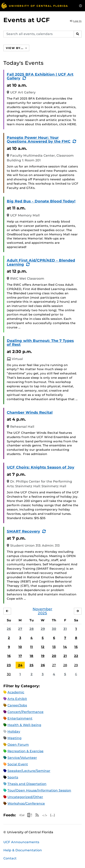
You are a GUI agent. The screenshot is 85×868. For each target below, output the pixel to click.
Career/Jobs (17, 705)
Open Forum (18, 745)
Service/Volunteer (22, 758)
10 (20, 647)
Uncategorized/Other (25, 797)
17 (20, 656)
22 (76, 656)
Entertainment (20, 718)
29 (43, 629)
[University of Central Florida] (34, 6)
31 (65, 629)
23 (9, 665)
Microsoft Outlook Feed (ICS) (29, 815)
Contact (10, 858)
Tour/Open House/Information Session (39, 790)
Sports (13, 777)
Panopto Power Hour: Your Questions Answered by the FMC (39, 140)
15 (76, 647)
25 (32, 665)
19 (43, 656)
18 (32, 656)
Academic (16, 692)
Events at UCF (27, 20)
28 (32, 629)
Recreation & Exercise (25, 751)
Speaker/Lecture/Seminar (29, 771)
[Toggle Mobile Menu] (80, 5)
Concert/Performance (25, 712)
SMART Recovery (23, 531)
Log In (76, 21)
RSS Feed (37, 815)
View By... (15, 48)
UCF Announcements (21, 842)
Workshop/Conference (26, 803)
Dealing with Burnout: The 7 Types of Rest (40, 343)
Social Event (18, 764)
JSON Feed (53, 815)
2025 (42, 613)
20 (54, 656)
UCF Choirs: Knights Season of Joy (41, 467)
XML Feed (45, 815)
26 (9, 629)
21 (65, 656)
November (42, 609)
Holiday (14, 731)
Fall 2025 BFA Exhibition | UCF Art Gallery (40, 76)
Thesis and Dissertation (27, 784)
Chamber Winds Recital (30, 412)
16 (9, 656)
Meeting (15, 738)
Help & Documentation (23, 850)
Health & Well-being (24, 725)
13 (54, 647)
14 (65, 647)
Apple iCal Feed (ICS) (22, 815)
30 (54, 629)
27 (20, 629)
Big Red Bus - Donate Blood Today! (41, 201)
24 (20, 665)
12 (43, 647)
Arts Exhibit (17, 699)
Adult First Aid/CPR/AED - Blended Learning (41, 262)
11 (32, 647)
